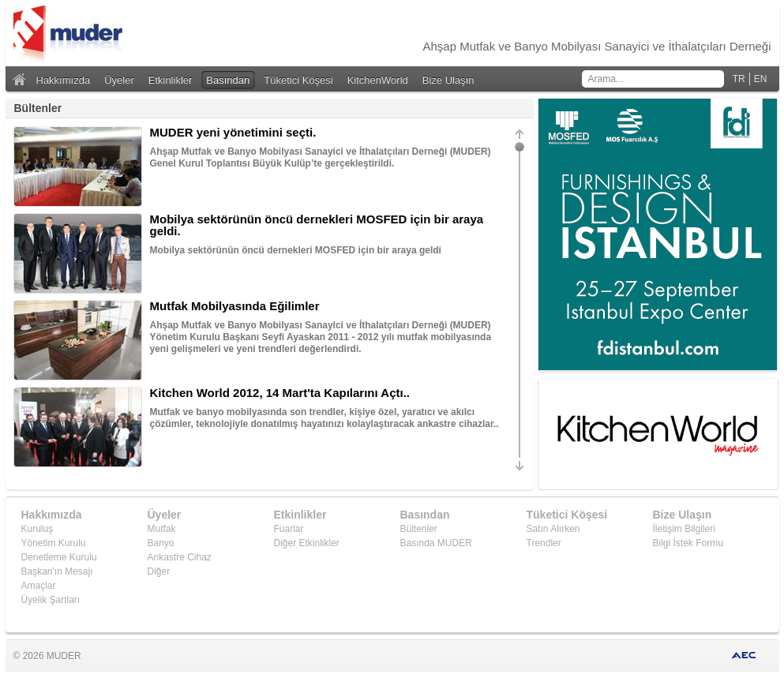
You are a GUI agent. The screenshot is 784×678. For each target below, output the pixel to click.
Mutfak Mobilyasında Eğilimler (235, 306)
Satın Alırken (553, 529)
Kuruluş (38, 529)
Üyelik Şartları (51, 600)
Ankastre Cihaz (180, 557)
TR (739, 79)
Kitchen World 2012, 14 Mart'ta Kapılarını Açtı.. (280, 393)
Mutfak (162, 529)
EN (761, 79)
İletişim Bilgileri (684, 529)
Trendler (544, 543)
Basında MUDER (436, 543)
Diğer (159, 571)
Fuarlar (289, 529)
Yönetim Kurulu (54, 543)
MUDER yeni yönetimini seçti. (233, 132)
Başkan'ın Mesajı (57, 571)
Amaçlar (39, 586)
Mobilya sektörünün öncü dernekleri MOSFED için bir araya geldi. (317, 225)
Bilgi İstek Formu (688, 543)
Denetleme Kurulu (59, 557)
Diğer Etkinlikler (307, 543)
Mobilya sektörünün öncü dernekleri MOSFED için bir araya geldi (296, 250)
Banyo (161, 543)
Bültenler (419, 529)
